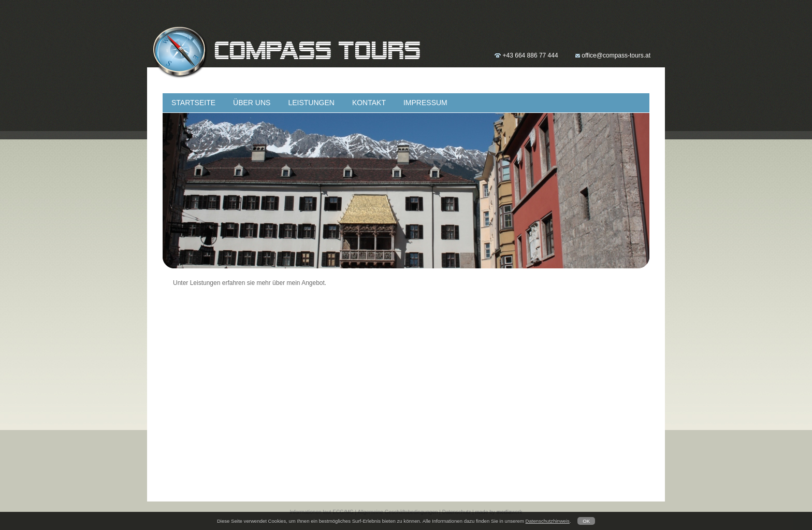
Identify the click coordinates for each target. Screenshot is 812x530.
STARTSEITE (193, 103)
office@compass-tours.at (616, 55)
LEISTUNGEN (311, 103)
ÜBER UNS (252, 103)
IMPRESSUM (425, 103)
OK (586, 521)
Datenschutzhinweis (548, 521)
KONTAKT (369, 103)
